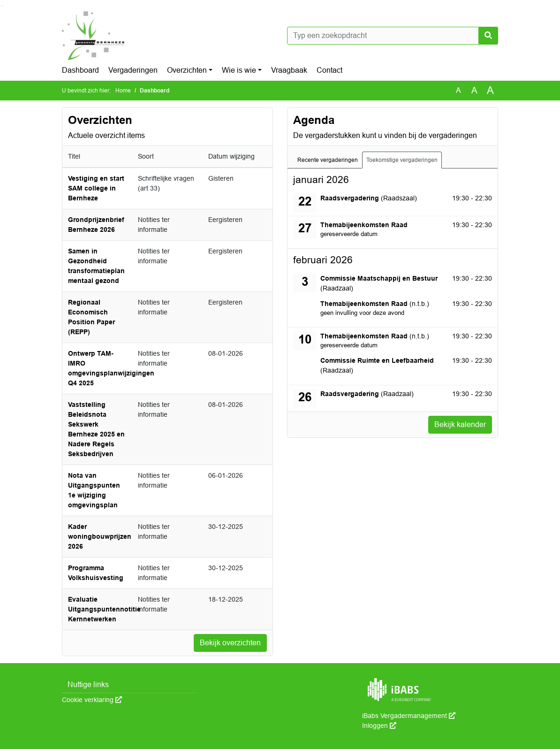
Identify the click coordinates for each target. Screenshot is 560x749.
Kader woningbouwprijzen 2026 (100, 536)
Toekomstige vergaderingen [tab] (402, 160)
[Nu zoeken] (488, 36)
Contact (329, 70)
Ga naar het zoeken (1, 6)
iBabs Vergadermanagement (409, 716)
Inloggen (379, 726)
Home (123, 91)
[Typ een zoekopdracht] (393, 36)
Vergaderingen (133, 70)
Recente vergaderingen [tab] (328, 160)
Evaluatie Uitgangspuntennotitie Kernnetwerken (104, 609)
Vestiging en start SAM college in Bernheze (96, 188)
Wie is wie (239, 70)
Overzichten (187, 70)
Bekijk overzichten (230, 643)
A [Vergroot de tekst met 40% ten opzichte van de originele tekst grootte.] (490, 91)
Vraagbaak (289, 70)
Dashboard (80, 70)
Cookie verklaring (92, 700)
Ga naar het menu (3, 6)
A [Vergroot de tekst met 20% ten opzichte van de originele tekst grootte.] (474, 90)
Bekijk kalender (460, 424)
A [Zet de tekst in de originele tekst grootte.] (458, 90)
